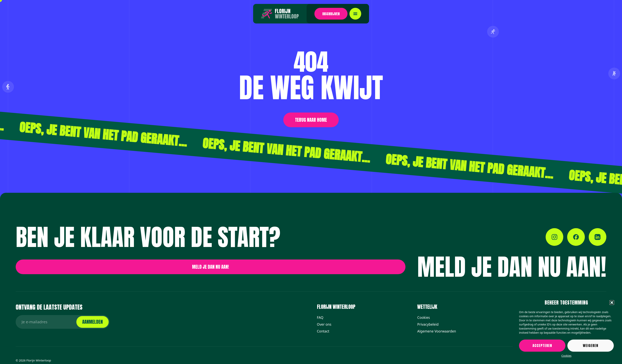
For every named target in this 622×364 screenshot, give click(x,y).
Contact (323, 331)
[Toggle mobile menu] (335, 14)
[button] (612, 303)
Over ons (324, 324)
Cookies (566, 356)
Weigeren (591, 346)
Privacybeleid (428, 324)
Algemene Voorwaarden (437, 331)
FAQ (320, 317)
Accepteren (542, 346)
